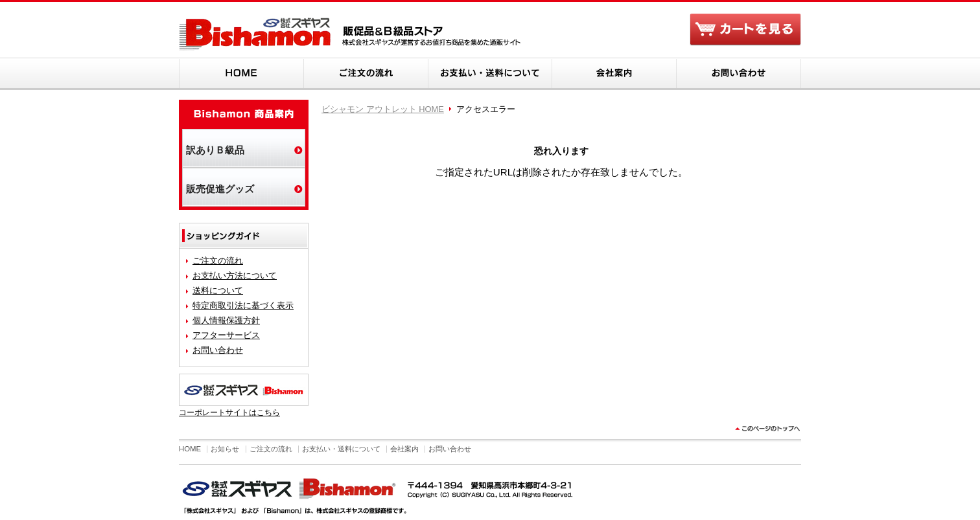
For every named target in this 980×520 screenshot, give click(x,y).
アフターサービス (226, 335)
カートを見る (745, 31)
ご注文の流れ (366, 74)
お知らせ (225, 449)
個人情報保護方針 (226, 320)
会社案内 (614, 74)
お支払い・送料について (490, 74)
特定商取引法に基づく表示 (243, 305)
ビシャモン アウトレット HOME (383, 109)
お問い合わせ (739, 74)
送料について (218, 290)
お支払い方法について (235, 276)
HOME (241, 74)
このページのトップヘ (766, 433)
